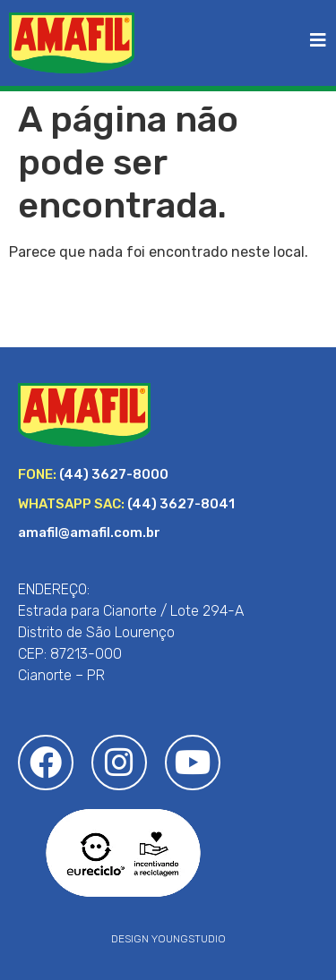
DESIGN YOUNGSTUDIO (168, 939)
